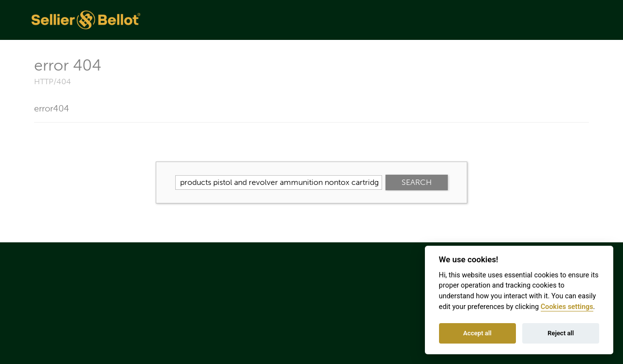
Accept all (477, 333)
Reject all (561, 333)
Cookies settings (567, 307)
